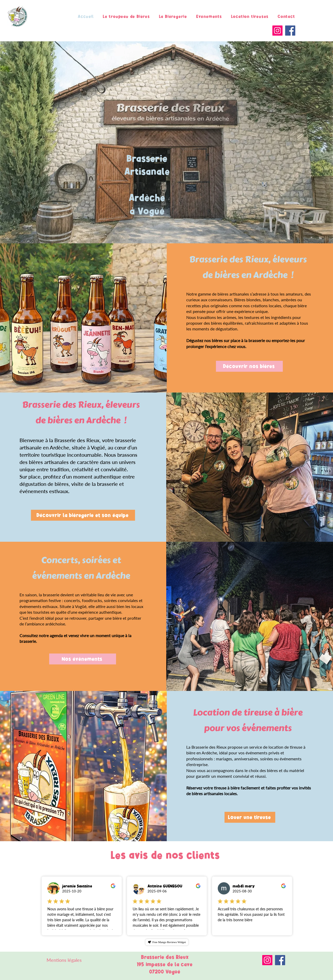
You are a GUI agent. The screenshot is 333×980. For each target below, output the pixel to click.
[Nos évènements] (83, 659)
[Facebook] (290, 31)
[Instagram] (277, 31)
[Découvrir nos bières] (249, 366)
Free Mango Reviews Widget (169, 942)
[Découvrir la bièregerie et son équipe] (83, 515)
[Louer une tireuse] (250, 817)
